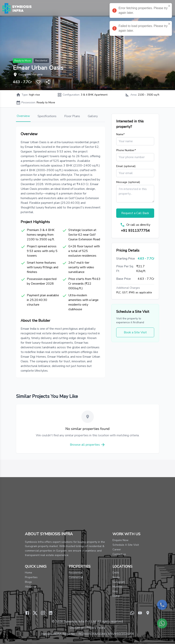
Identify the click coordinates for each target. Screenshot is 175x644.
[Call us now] (162, 605)
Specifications (47, 116)
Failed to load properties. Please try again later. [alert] (141, 29)
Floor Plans (72, 116)
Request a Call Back (135, 213)
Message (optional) (128, 182)
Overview (23, 116)
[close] (169, 6)
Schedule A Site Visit (126, 545)
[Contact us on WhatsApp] (162, 623)
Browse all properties (88, 445)
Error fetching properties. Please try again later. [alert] (141, 11)
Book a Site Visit (135, 332)
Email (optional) (126, 166)
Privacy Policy (96, 628)
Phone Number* (126, 150)
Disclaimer (77, 628)
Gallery (93, 116)
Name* (120, 134)
